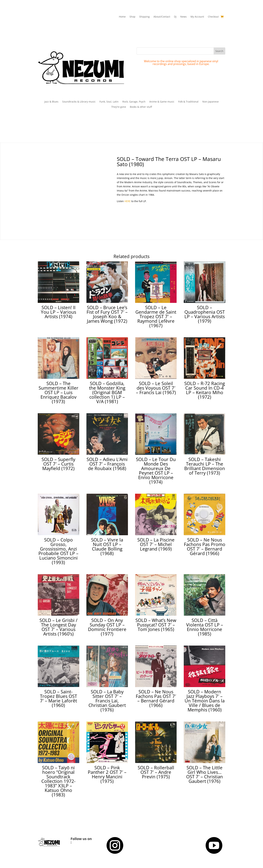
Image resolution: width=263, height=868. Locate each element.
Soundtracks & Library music (79, 102)
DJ (175, 17)
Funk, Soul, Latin (109, 102)
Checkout (213, 17)
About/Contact (162, 17)
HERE (128, 201)
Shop (132, 17)
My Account (197, 17)
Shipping (144, 17)
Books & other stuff (141, 107)
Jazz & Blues (51, 102)
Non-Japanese (211, 102)
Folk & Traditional (188, 102)
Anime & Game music (162, 102)
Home (122, 17)
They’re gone (119, 107)
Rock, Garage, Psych (134, 102)
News (183, 17)
